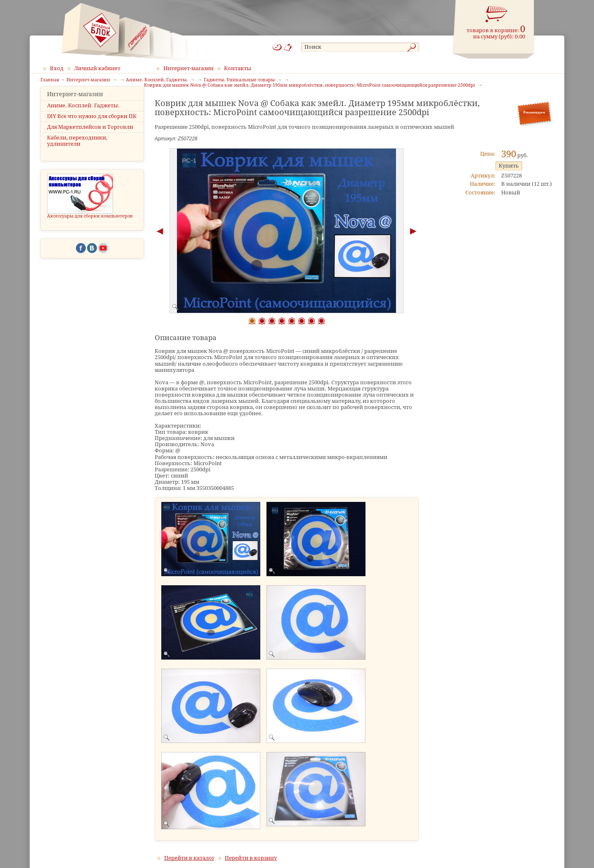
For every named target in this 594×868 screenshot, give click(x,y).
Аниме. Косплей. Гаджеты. (83, 118)
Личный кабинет (97, 68)
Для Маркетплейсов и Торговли (90, 139)
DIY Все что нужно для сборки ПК (92, 129)
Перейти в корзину (251, 858)
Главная (50, 80)
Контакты (238, 68)
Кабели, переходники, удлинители (77, 153)
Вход (57, 68)
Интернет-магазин (189, 68)
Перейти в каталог (189, 858)
